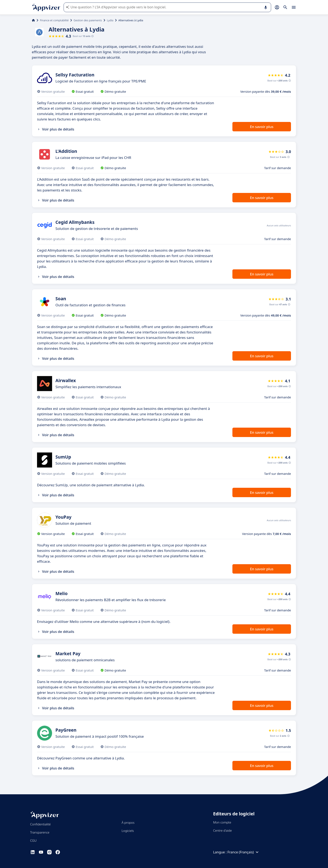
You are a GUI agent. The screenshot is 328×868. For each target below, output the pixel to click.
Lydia (110, 20)
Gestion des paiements (88, 20)
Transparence (40, 832)
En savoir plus (262, 127)
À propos (128, 822)
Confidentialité (40, 824)
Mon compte (222, 822)
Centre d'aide (223, 830)
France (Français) (243, 852)
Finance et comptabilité (54, 20)
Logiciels (128, 831)
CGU (33, 840)
